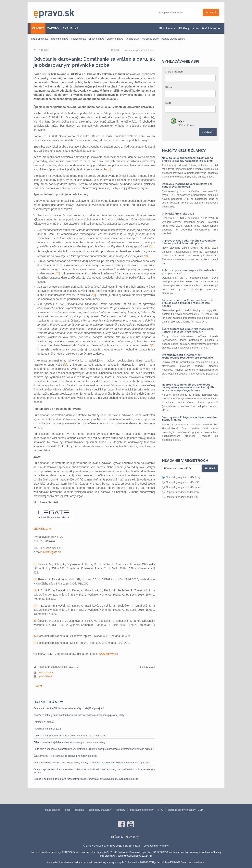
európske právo (151, 39)
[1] (109, 169)
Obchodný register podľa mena (182, 487)
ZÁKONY (53, 28)
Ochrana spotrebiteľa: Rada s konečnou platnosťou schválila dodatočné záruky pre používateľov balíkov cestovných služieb (94, 771)
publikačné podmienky (142, 810)
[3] (147, 256)
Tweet (38, 686)
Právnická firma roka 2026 (47, 729)
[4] (58, 273)
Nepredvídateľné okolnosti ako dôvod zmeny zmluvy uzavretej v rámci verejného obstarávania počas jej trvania (92, 763)
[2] (151, 246)
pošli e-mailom (46, 672)
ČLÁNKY (38, 28)
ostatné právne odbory (173, 39)
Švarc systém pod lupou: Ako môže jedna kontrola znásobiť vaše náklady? (188, 330)
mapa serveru (52, 810)
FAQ (161, 810)
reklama (79, 810)
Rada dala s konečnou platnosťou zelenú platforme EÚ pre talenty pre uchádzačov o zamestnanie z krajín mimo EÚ (94, 749)
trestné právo (133, 39)
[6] (153, 345)
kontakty (121, 810)
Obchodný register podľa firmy (181, 477)
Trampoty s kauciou (44, 722)
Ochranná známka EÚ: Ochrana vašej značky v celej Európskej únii (69, 708)
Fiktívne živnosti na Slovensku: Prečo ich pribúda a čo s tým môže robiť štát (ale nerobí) (187, 303)
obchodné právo (59, 39)
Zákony (134, 837)
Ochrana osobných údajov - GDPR (186, 810)
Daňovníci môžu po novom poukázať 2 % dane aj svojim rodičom (187, 185)
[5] (94, 295)
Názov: (169, 87)
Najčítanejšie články (184, 151)
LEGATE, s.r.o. (43, 529)
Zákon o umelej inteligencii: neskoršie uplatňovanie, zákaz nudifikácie (70, 736)
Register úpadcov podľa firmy (181, 492)
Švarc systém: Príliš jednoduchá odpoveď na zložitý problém (65, 756)
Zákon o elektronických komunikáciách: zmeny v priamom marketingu (70, 742)
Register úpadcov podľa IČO (180, 497)
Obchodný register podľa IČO (181, 482)
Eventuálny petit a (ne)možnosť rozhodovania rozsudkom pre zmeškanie (188, 356)
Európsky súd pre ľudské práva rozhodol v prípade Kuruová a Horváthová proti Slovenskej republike (86, 779)
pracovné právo (115, 39)
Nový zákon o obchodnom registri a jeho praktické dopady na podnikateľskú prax (188, 159)
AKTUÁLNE (70, 28)
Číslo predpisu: (174, 72)
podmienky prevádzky (100, 810)
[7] (66, 365)
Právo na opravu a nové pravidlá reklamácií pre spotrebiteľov (189, 272)
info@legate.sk (52, 552)
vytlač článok (45, 676)
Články (119, 837)
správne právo (96, 39)
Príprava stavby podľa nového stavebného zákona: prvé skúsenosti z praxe (189, 242)
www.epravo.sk (108, 654)
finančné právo (78, 39)
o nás (67, 810)
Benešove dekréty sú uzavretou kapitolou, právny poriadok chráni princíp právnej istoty (79, 715)
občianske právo (40, 39)
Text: (168, 103)
